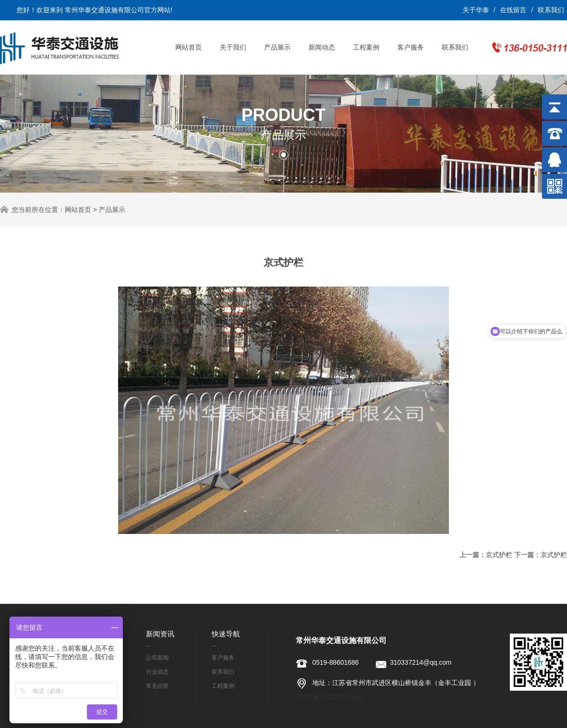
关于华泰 (476, 10)
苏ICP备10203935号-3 (329, 697)
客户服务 (411, 47)
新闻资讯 (160, 634)
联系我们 (551, 10)
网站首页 (189, 47)
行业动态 (157, 672)
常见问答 (157, 686)
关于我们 (233, 47)
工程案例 (366, 47)
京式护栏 (499, 555)
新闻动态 (322, 47)
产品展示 (277, 47)
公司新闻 (157, 658)
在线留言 (513, 10)
